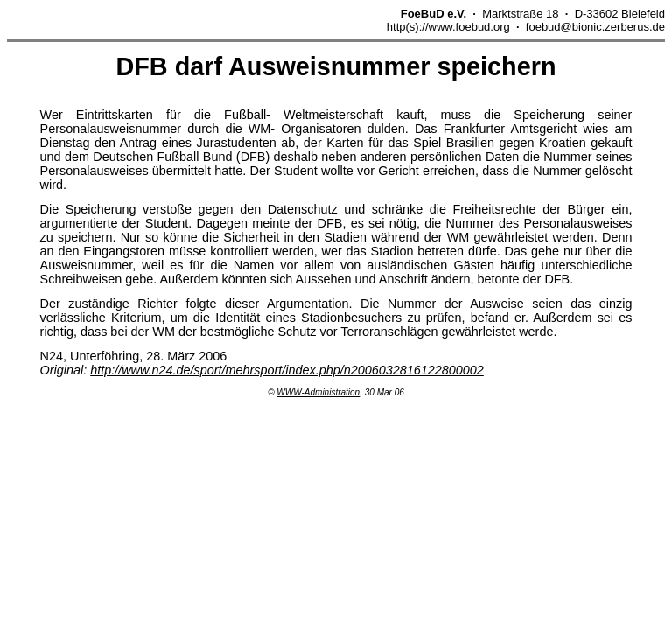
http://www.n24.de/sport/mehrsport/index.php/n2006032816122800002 (287, 370)
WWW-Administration (318, 392)
